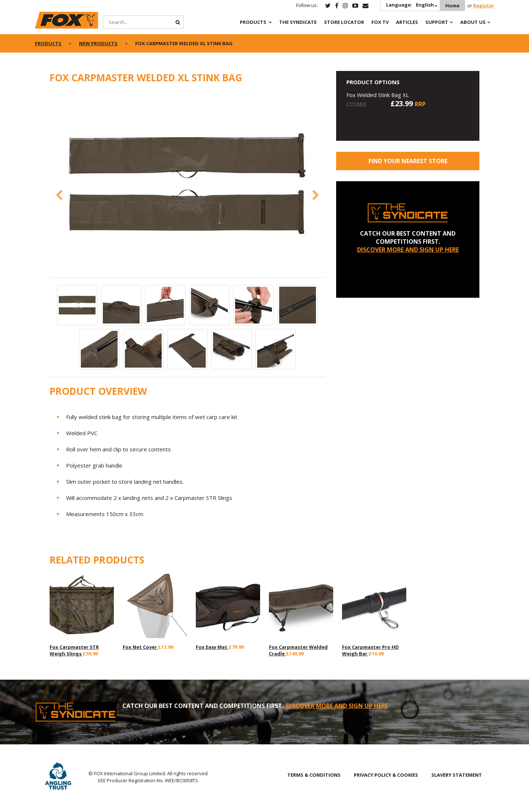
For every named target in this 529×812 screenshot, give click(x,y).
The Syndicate (298, 22)
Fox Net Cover (140, 647)
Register (484, 6)
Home (452, 6)
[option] (187, 184)
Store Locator (344, 22)
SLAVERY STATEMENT (457, 775)
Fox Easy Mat (212, 647)
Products (253, 22)
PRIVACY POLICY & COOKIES (386, 775)
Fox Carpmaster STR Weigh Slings (74, 650)
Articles (407, 22)
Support (437, 22)
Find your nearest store (408, 161)
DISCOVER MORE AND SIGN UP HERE (408, 250)
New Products (98, 43)
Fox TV (380, 22)
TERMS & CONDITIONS (314, 775)
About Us (473, 22)
